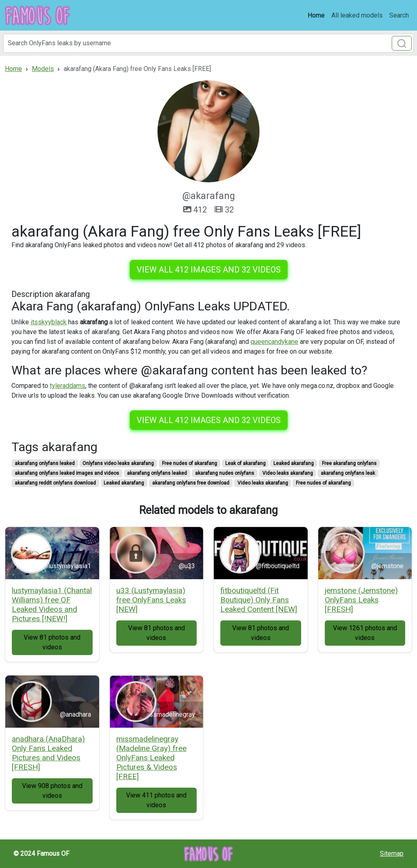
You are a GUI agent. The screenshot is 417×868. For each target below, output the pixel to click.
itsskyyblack (49, 322)
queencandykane (274, 342)
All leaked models (357, 15)
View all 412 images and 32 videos (209, 270)
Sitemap (392, 854)
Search (399, 15)
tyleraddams (68, 386)
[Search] (208, 43)
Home (316, 15)
